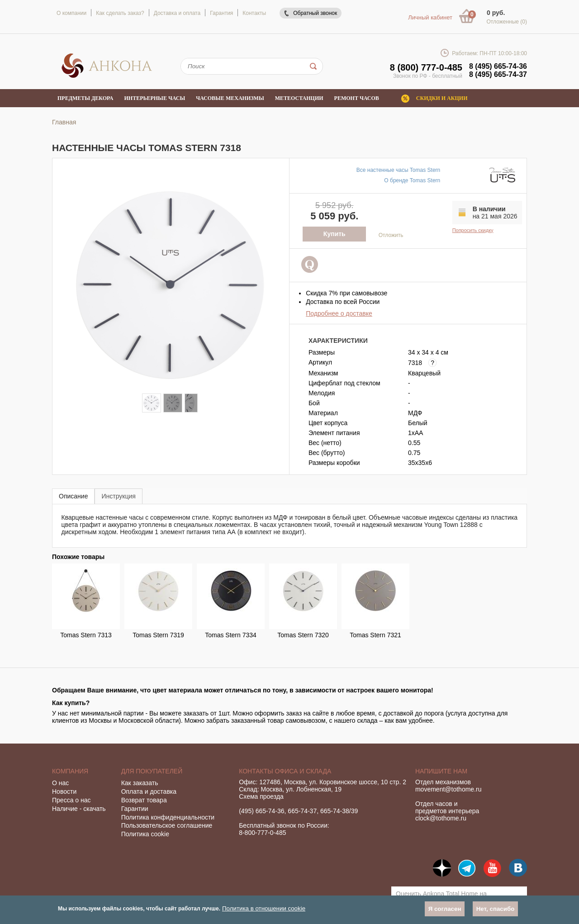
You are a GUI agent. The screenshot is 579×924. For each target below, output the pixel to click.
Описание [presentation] (73, 496)
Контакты (254, 13)
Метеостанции (299, 98)
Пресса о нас (71, 800)
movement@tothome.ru (448, 789)
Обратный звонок (315, 13)
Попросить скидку (473, 230)
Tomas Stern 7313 (86, 635)
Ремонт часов (357, 98)
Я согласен (445, 909)
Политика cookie (145, 834)
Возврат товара (144, 800)
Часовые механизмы (230, 98)
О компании (71, 13)
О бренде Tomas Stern (412, 180)
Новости (64, 791)
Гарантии (135, 809)
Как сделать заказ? (120, 13)
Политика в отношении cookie (264, 908)
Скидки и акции (442, 98)
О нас (60, 783)
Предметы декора (85, 98)
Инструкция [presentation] (118, 496)
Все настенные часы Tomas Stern (398, 170)
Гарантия (221, 13)
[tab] (73, 496)
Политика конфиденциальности (168, 817)
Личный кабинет (430, 17)
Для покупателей (152, 771)
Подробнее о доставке (339, 313)
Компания (70, 771)
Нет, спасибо (496, 909)
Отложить (391, 235)
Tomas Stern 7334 (231, 635)
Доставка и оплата (177, 13)
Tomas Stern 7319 (158, 635)
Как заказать (140, 783)
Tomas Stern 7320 (303, 635)
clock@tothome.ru (441, 818)
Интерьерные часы (155, 98)
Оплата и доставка (149, 791)
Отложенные (507, 22)
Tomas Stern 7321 (375, 635)
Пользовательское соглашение (167, 825)
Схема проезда (261, 796)
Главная (64, 122)
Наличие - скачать (79, 809)
